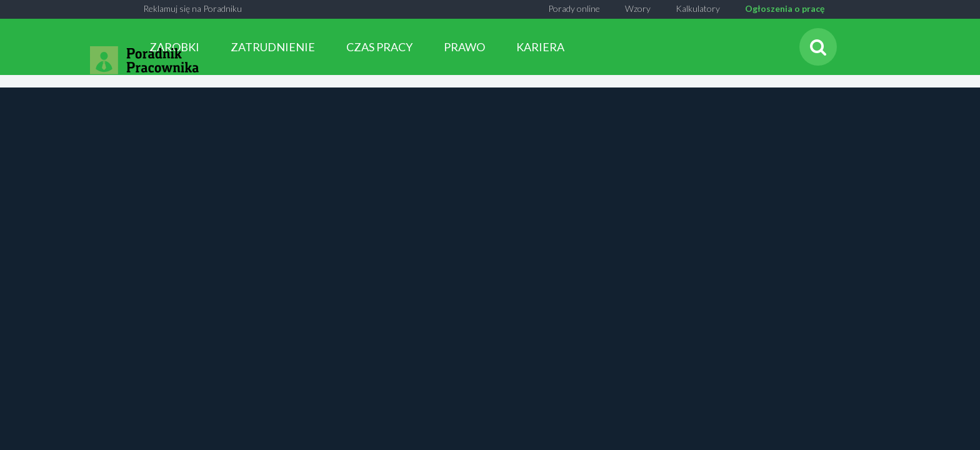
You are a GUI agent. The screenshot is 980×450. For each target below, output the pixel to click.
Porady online (574, 8)
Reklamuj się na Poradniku (192, 8)
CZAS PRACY (379, 47)
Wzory (638, 8)
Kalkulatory (698, 8)
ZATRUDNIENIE (273, 47)
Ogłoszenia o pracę (785, 8)
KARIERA (540, 47)
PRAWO (464, 47)
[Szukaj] (818, 47)
